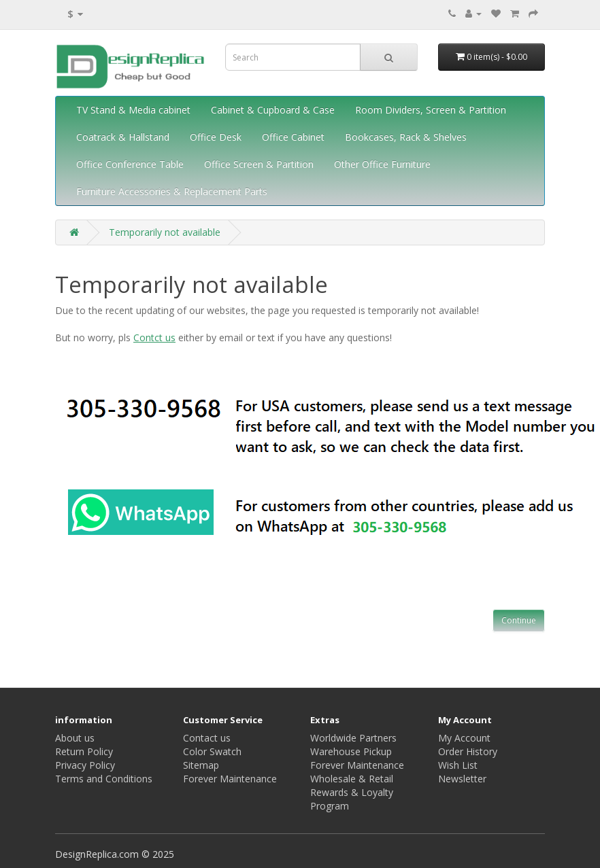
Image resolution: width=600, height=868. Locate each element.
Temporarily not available (165, 232)
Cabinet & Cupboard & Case (273, 110)
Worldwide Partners (353, 738)
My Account (464, 738)
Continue (519, 620)
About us (75, 738)
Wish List (458, 765)
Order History (468, 751)
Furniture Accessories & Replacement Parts (172, 191)
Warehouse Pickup (351, 751)
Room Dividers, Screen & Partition (431, 110)
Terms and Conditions (104, 779)
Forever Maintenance (230, 779)
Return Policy (84, 751)
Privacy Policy (85, 765)
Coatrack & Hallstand (123, 137)
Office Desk (216, 137)
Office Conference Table (130, 164)
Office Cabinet (293, 137)
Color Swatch (212, 751)
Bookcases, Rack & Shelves (406, 137)
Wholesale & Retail (352, 779)
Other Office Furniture (382, 164)
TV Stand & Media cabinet (133, 110)
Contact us (207, 738)
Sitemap (201, 765)
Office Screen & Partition (259, 164)
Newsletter (462, 779)
